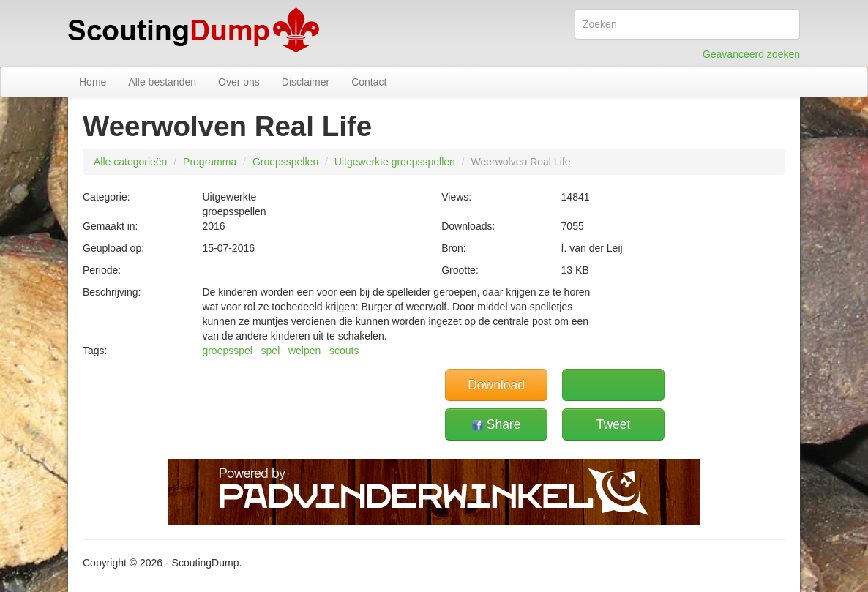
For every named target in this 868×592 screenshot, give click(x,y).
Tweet (614, 424)
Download (496, 385)
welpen (304, 351)
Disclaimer (306, 82)
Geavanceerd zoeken (751, 54)
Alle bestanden (162, 82)
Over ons (239, 82)
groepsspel (227, 351)
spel (271, 351)
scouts (344, 351)
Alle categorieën (130, 162)
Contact (369, 82)
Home (93, 82)
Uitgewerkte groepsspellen (395, 162)
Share (497, 424)
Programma (210, 162)
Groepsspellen (285, 162)
